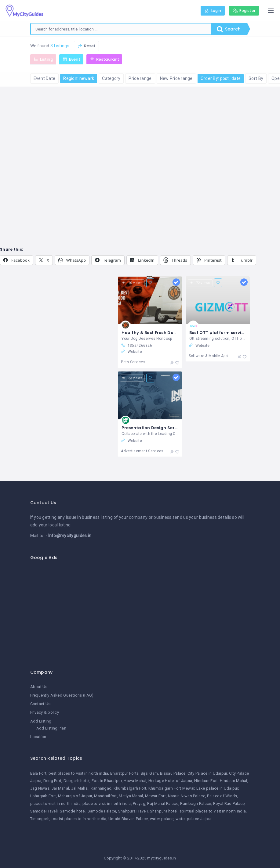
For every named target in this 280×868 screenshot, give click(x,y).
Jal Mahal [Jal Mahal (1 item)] (80, 788)
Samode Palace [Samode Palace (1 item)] (102, 811)
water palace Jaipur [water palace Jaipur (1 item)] (194, 819)
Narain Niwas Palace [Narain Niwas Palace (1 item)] (187, 796)
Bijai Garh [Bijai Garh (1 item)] (149, 773)
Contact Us (40, 704)
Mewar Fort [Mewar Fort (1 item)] (155, 796)
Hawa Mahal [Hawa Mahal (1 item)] (135, 781)
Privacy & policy (45, 712)
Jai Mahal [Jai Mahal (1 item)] (60, 788)
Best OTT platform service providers (229, 333)
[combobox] (121, 29)
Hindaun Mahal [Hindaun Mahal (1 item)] (234, 781)
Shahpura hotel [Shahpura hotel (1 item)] (164, 811)
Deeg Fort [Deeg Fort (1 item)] (53, 781)
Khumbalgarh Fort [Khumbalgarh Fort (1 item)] (130, 788)
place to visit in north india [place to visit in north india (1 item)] (107, 803)
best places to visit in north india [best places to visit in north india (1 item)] (78, 773)
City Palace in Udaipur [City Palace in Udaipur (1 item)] (207, 773)
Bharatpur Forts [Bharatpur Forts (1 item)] (124, 773)
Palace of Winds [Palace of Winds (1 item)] (222, 796)
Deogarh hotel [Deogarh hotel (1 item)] (77, 781)
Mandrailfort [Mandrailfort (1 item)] (105, 796)
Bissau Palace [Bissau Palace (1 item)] (173, 773)
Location (38, 737)
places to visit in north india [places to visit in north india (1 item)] (55, 803)
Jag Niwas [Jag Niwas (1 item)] (40, 788)
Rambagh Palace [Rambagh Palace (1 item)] (196, 803)
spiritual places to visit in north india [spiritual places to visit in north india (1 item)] (213, 811)
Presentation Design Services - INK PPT (164, 428)
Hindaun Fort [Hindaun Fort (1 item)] (206, 781)
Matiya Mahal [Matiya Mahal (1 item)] (131, 796)
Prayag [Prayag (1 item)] (139, 803)
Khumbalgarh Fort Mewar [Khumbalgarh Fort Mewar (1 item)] (171, 788)
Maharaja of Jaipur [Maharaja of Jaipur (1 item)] (75, 796)
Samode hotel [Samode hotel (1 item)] (73, 811)
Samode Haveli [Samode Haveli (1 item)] (44, 811)
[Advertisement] (140, 612)
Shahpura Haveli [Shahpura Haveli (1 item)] (133, 811)
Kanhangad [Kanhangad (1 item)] (101, 788)
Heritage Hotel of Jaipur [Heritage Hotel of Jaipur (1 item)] (170, 781)
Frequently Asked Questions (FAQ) (62, 695)
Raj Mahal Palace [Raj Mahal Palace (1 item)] (163, 803)
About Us (39, 687)
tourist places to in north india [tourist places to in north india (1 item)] (79, 819)
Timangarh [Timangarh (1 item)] (40, 819)
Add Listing (41, 721)
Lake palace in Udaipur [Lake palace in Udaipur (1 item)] (217, 788)
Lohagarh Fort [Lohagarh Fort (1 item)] (43, 796)
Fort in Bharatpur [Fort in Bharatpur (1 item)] (107, 781)
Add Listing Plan (51, 728)
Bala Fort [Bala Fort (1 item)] (38, 773)
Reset (86, 46)
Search (229, 29)
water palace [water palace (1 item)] (162, 819)
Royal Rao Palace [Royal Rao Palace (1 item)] (229, 803)
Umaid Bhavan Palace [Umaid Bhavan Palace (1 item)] (128, 819)
